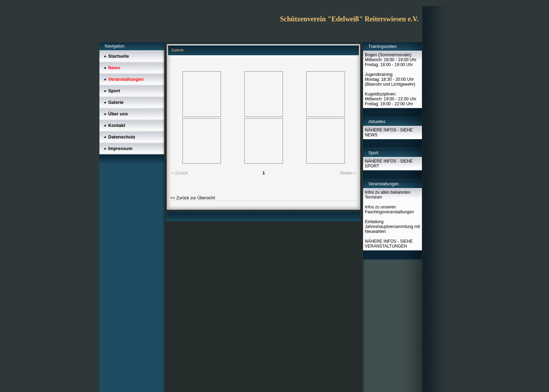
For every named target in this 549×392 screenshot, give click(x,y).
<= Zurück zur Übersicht (193, 198)
